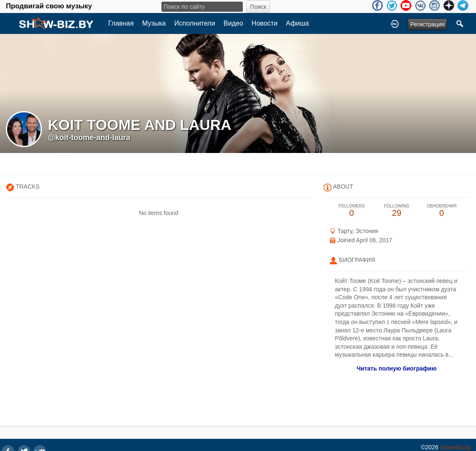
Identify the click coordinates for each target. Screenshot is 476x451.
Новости (265, 23)
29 (397, 211)
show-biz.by (455, 447)
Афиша (298, 23)
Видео (233, 23)
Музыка (154, 23)
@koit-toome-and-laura (89, 137)
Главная (121, 23)
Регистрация (427, 24)
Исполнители (195, 23)
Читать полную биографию (397, 368)
